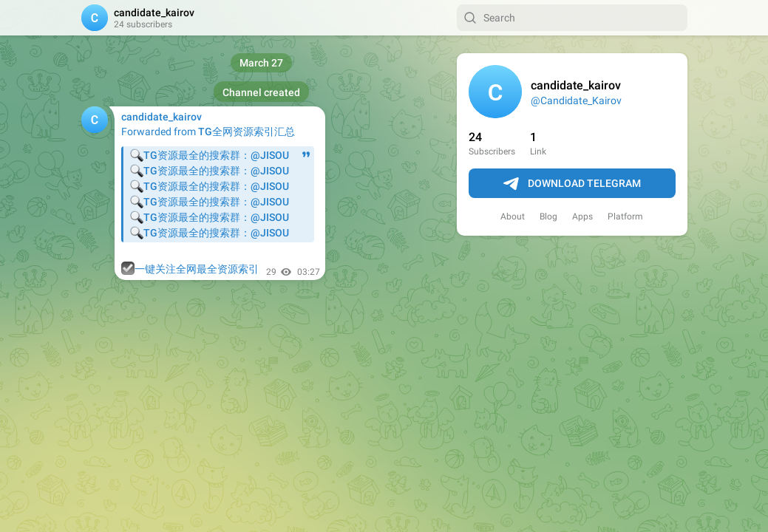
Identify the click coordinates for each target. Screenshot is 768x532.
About (513, 216)
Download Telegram (572, 184)
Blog (548, 216)
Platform (625, 216)
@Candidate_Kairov (576, 100)
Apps (582, 216)
